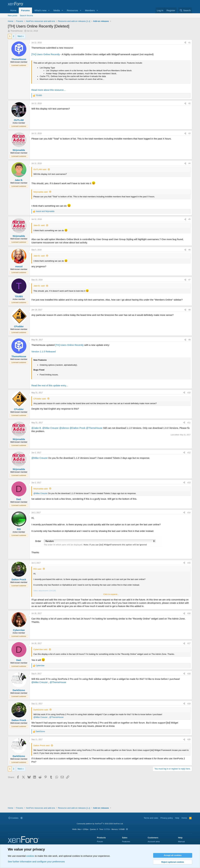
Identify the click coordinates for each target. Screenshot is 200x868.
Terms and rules (151, 818)
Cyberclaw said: (41, 649)
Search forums (26, 16)
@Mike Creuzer (50, 428)
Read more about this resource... (48, 90)
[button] (49, 10)
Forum (100, 842)
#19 (189, 704)
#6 (189, 250)
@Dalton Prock (77, 428)
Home (13, 10)
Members (90, 10)
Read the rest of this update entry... (50, 385)
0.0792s (107, 829)
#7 (189, 280)
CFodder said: (40, 399)
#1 (189, 43)
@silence (64, 428)
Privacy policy (167, 818)
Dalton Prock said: (42, 745)
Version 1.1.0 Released (44, 352)
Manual (181, 842)
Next (20, 36)
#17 (189, 643)
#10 (189, 393)
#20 (189, 739)
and (45, 211)
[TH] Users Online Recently (46, 54)
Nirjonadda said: (41, 192)
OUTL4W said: (40, 169)
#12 (189, 453)
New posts (13, 16)
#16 (189, 613)
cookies (30, 856)
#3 (189, 133)
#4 (189, 163)
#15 (189, 563)
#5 (189, 219)
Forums (25, 10)
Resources (72, 10)
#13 (189, 483)
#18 (189, 674)
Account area (154, 842)
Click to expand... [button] (111, 594)
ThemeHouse (17, 31)
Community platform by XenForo (100, 824)
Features (126, 842)
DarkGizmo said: (41, 710)
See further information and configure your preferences (36, 862)
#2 (189, 103)
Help (177, 818)
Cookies (13, 818)
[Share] (185, 43)
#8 (189, 310)
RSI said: (38, 569)
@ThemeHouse (94, 428)
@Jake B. (36, 428)
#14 (189, 513)
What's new (40, 10)
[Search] (185, 10)
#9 (189, 340)
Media (57, 10)
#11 (189, 423)
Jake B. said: (39, 225)
